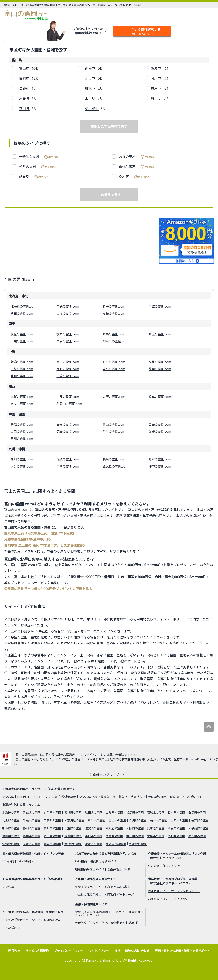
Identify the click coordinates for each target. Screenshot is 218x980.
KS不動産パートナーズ (119, 894)
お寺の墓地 (137, 157)
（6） (160, 68)
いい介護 (154, 866)
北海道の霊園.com (23, 306)
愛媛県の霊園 (156, 836)
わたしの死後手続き (88, 894)
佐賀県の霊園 (11, 844)
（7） (160, 78)
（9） (160, 88)
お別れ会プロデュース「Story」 (169, 899)
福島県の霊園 (135, 812)
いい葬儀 (8, 861)
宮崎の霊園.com (68, 466)
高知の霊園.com (22, 438)
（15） (30, 78)
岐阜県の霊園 (11, 828)
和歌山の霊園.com (69, 404)
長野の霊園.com (68, 369)
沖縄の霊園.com (160, 466)
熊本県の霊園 (52, 844)
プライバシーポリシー (69, 951)
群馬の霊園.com (114, 334)
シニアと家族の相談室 (46, 920)
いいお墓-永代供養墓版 (61, 797)
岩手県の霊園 (52, 812)
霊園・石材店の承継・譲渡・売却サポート (182, 951)
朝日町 (156, 98)
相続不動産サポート (88, 887)
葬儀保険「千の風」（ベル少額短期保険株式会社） (108, 923)
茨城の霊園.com (22, 334)
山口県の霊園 (94, 836)
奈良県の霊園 (176, 828)
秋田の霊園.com (22, 313)
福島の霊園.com (114, 313)
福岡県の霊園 (197, 836)
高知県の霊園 (176, 836)
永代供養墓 (137, 167)
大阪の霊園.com (114, 397)
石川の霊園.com (114, 362)
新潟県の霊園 (97, 820)
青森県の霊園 (32, 812)
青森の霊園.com (68, 306)
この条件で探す (109, 195)
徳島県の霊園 (114, 836)
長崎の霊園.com (114, 459)
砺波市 (156, 68)
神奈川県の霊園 (74, 820)
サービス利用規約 (37, 951)
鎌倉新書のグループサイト (109, 775)
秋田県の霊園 (94, 812)
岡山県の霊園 (52, 836)
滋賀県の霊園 (94, 828)
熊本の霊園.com (160, 459)
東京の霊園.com (68, 341)
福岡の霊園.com (22, 459)
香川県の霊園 (135, 836)
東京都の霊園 (52, 820)
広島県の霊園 (73, 836)
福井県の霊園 (159, 820)
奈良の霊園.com (22, 404)
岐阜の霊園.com (114, 369)
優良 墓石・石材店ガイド (186, 797)
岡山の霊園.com (114, 424)
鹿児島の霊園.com (115, 466)
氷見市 (90, 78)
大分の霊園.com (22, 466)
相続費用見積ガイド (103, 861)
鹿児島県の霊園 (116, 844)
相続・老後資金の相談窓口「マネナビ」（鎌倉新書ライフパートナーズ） (109, 913)
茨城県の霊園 (156, 812)
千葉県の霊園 (32, 820)
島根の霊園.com (68, 424)
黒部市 (25, 88)
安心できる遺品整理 (117, 887)
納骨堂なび (138, 797)
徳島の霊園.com (68, 431)
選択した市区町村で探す (109, 126)
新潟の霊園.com (22, 362)
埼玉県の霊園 (11, 820)
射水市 (90, 88)
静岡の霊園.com (160, 369)
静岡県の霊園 (32, 828)
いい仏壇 (8, 887)
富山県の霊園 (117, 820)
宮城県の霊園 (73, 812)
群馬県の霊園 (197, 812)
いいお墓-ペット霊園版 (94, 797)
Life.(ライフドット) (30, 797)
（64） (30, 68)
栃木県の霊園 (176, 812)
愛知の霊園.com (22, 376)
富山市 (25, 68)
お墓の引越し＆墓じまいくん (21, 804)
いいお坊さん (26, 861)
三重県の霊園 (73, 828)
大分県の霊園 (73, 844)
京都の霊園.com (68, 397)
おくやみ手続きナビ (16, 920)
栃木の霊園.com (68, 334)
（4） (95, 68)
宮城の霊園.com (160, 306)
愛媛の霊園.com (160, 431)
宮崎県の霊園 (94, 844)
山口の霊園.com (22, 431)
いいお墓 (107, 755)
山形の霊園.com (68, 313)
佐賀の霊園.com (68, 459)
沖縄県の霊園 (138, 844)
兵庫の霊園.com (160, 397)
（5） (29, 88)
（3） (95, 88)
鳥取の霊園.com (22, 424)
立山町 (25, 108)
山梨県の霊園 (179, 820)
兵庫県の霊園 (156, 828)
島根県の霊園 (32, 836)
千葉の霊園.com (22, 341)
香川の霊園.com (114, 431)
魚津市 (156, 88)
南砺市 (90, 68)
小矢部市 (92, 108)
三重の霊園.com (68, 376)
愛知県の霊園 (52, 828)
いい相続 (81, 861)
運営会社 (14, 951)
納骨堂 (34, 176)
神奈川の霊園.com (115, 341)
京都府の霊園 (114, 828)
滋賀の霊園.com (22, 397)
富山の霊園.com (68, 362)
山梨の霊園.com (22, 369)
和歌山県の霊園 (199, 828)
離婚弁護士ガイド (119, 869)
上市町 (90, 98)
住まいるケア (171, 866)
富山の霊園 (26, 13)
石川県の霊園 (138, 820)
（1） (96, 108)
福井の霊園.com (160, 362)
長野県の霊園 (200, 820)
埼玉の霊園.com (160, 334)
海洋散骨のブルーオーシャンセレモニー (174, 891)
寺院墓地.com (158, 797)
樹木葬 (134, 176)
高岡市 (25, 78)
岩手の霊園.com (114, 306)
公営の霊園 (37, 167)
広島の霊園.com (160, 424)
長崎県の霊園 (32, 844)
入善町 (25, 98)
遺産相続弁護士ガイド (90, 869)
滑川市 (156, 78)
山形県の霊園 (114, 812)
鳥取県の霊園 (11, 836)
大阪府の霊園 (135, 828)
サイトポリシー (99, 951)
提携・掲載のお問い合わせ (132, 951)
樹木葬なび (120, 797)
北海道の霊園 (11, 812)
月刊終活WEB (11, 928)
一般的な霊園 (39, 157)
